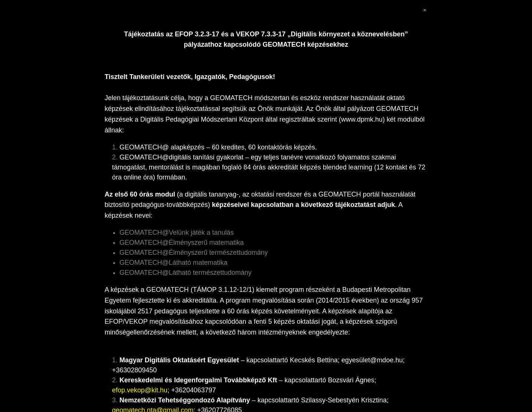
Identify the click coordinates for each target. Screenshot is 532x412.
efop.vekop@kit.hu (140, 390)
